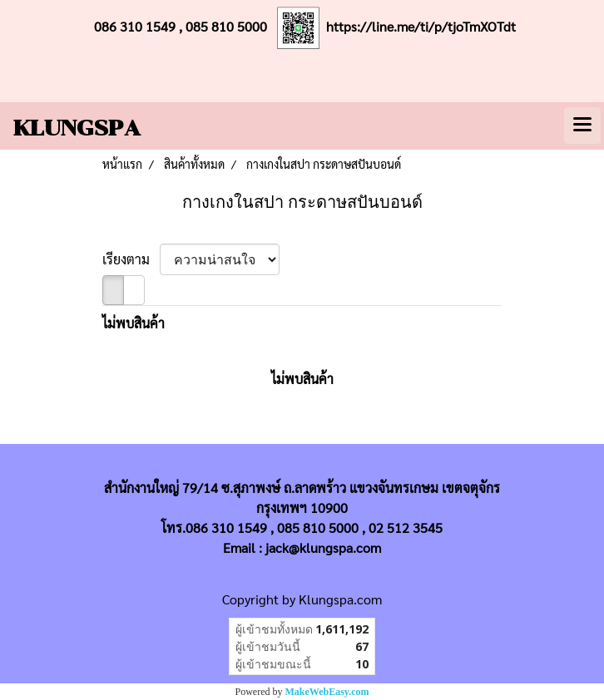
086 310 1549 (135, 26)
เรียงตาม (131, 259)
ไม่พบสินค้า (134, 323)
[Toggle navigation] (582, 126)
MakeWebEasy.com (327, 692)
